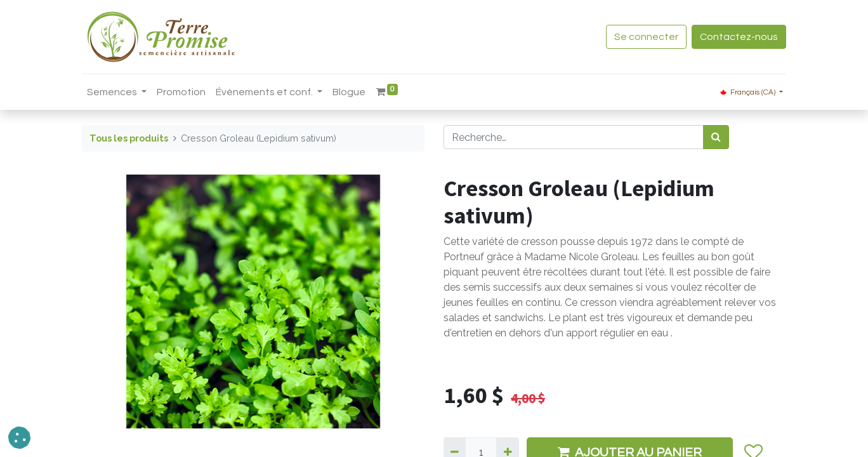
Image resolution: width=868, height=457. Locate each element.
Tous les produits (129, 138)
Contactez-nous (739, 37)
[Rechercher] (716, 137)
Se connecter (646, 37)
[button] (19, 438)
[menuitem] (181, 92)
